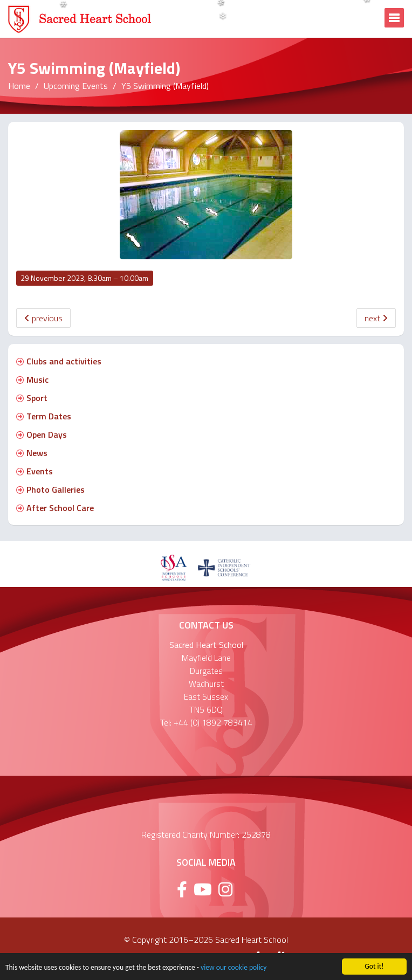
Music (32, 379)
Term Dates (44, 416)
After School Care (55, 508)
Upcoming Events (76, 86)
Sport (32, 398)
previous (43, 318)
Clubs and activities (59, 361)
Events (35, 471)
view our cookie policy (234, 968)
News (32, 453)
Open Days (42, 434)
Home (19, 86)
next (376, 318)
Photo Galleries (50, 489)
